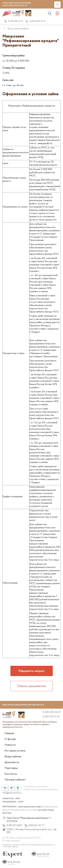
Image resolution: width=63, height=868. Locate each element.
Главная (9, 733)
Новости (10, 745)
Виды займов (13, 756)
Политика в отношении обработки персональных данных (41, 788)
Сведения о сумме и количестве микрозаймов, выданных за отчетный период (29, 846)
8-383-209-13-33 (14, 21)
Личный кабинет (15, 780)
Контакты (11, 774)
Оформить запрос (31, 671)
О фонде (10, 739)
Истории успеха (15, 751)
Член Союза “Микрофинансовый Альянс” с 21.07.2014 (27, 820)
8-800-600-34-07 (36, 21)
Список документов (31, 686)
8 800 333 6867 (12, 825)
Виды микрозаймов (18, 29)
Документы (12, 762)
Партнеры (11, 768)
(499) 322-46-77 (34, 825)
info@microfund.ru (12, 793)
